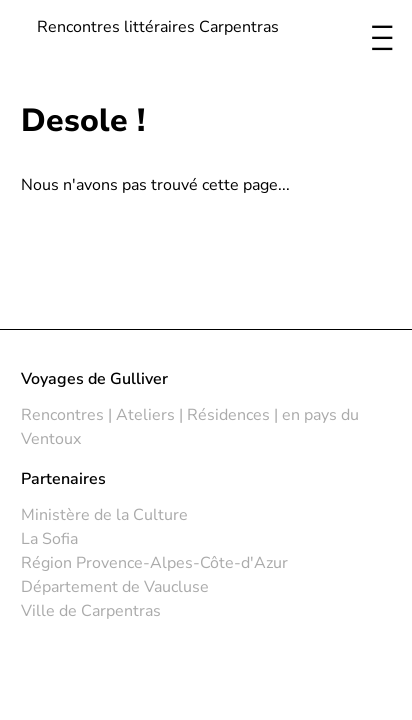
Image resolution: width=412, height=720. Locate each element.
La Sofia (49, 539)
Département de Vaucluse (115, 587)
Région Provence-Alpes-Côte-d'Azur (154, 563)
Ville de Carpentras (91, 611)
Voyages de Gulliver (94, 379)
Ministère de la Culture (104, 515)
